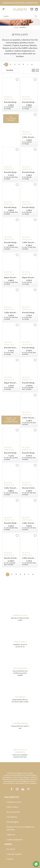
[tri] (10, 70)
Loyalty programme (14, 840)
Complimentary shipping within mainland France (20, 3)
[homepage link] (20, 10)
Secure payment (13, 812)
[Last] (32, 65)
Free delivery (12, 817)
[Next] (28, 65)
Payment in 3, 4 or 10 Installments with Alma (20, 828)
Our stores (11, 849)
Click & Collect (12, 807)
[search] (36, 16)
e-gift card (11, 835)
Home (16, 28)
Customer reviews (14, 854)
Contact (10, 859)
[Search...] (17, 16)
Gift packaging (12, 822)
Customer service (14, 802)
